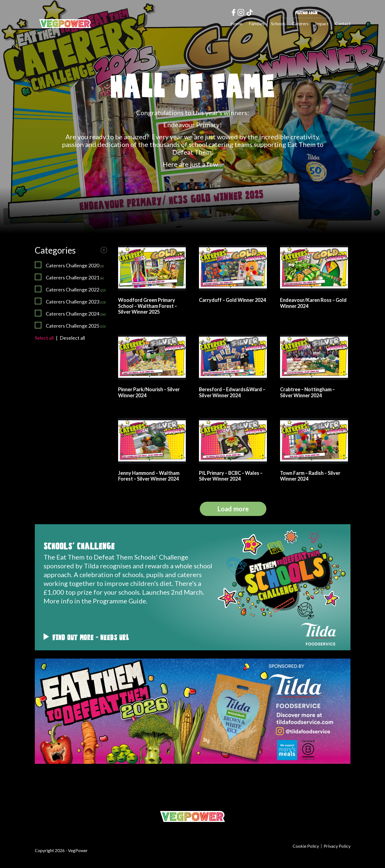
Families (257, 23)
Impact (322, 23)
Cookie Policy (306, 846)
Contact (343, 23)
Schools (278, 23)
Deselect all (72, 338)
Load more (233, 509)
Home (236, 23)
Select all (44, 338)
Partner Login (306, 12)
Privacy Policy (337, 846)
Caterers (300, 23)
